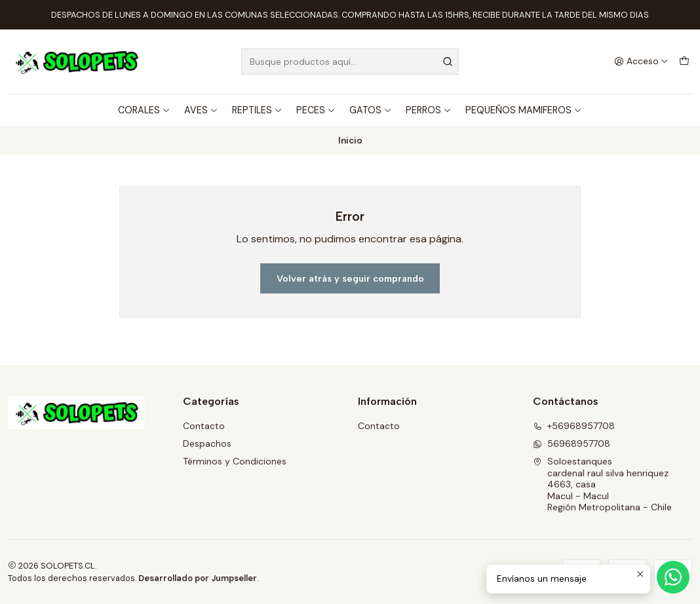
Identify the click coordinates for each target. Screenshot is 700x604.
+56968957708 (574, 426)
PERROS (429, 110)
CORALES (144, 110)
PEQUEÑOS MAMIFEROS (524, 110)
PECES (316, 110)
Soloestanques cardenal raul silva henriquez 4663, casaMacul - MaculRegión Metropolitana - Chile (602, 484)
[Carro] (684, 62)
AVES (201, 110)
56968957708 (572, 444)
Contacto (204, 426)
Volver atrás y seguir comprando (350, 278)
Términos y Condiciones (235, 461)
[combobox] (350, 62)
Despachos (207, 444)
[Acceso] (641, 62)
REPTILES (257, 110)
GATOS (371, 110)
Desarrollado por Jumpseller (198, 578)
